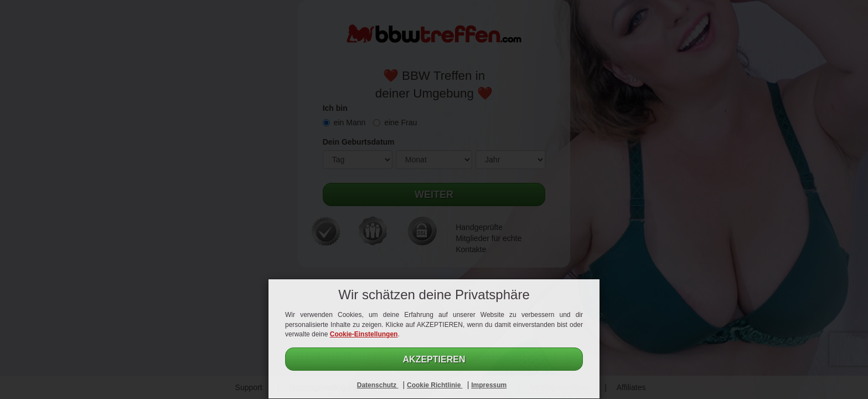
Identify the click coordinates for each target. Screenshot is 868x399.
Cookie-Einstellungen (364, 334)
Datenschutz (378, 385)
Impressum (489, 385)
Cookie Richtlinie (435, 385)
